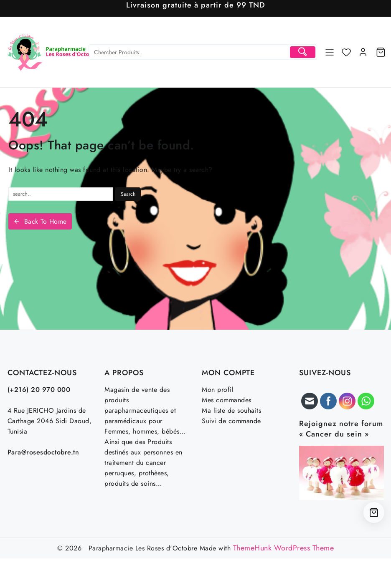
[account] (363, 52)
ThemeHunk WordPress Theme (284, 548)
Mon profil (218, 390)
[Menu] (330, 52)
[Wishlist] (346, 52)
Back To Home (40, 221)
